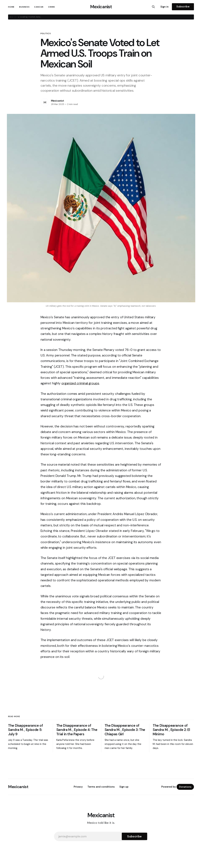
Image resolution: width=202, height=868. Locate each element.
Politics (46, 34)
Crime (52, 7)
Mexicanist (101, 7)
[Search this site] (153, 7)
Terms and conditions (101, 787)
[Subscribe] (134, 836)
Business (24, 7)
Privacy (78, 787)
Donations (185, 787)
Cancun (39, 7)
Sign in (164, 7)
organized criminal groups (80, 383)
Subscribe (183, 7)
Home (11, 7)
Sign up (124, 787)
